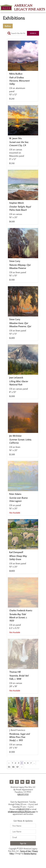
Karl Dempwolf (16, 552)
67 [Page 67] (18, 767)
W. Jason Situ (16, 138)
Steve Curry (15, 261)
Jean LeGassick (16, 377)
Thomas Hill (15, 672)
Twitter (33, 782)
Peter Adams (15, 494)
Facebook (12, 782)
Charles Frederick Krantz (21, 610)
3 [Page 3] (19, 763)
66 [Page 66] (13, 767)
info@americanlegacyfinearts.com (22, 812)
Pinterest (28, 782)
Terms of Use (25, 851)
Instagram (17, 782)
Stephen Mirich (16, 203)
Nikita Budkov (16, 74)
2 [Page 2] (15, 763)
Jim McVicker (15, 436)
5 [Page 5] (25, 763)
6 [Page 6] (28, 763)
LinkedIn (22, 782)
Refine (8, 26)
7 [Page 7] (31, 763)
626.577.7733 (23, 794)
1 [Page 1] (13, 763)
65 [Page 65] (9, 767)
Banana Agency (30, 853)
